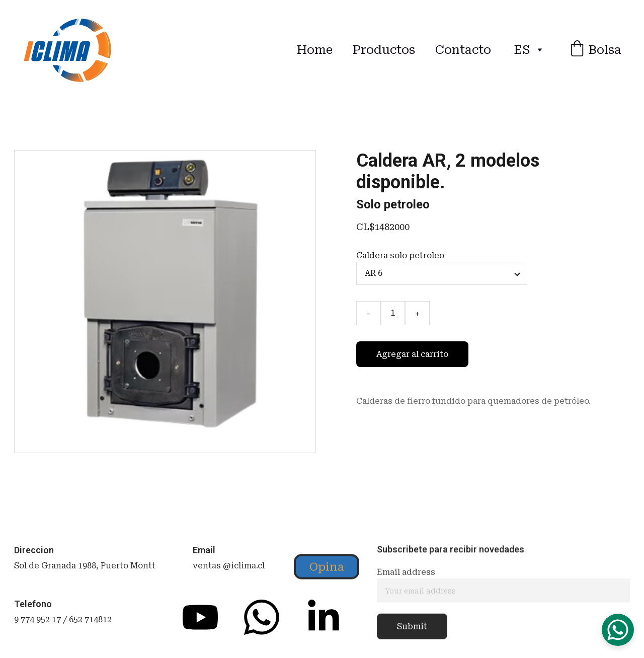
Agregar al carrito (412, 354)
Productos (384, 50)
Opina (327, 568)
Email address (406, 576)
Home (315, 50)
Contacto (463, 50)
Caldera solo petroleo (400, 255)
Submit (412, 630)
